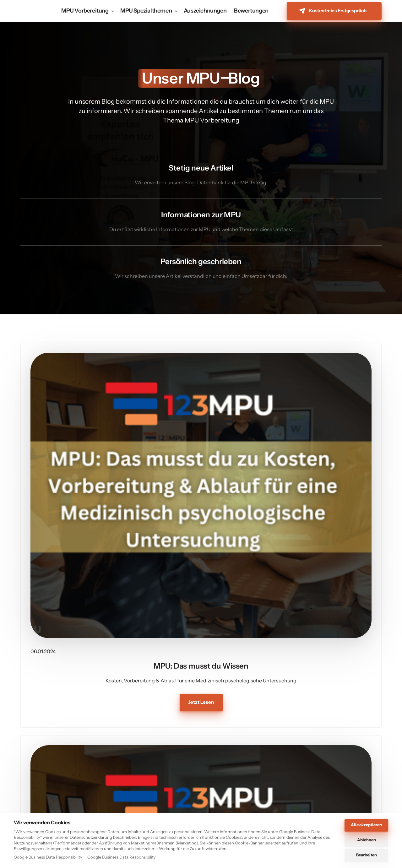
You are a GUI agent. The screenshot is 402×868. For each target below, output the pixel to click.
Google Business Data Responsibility (48, 857)
